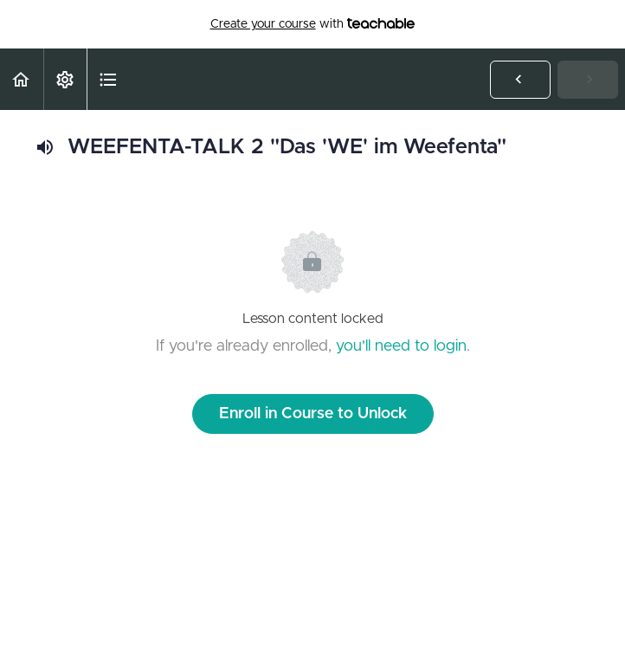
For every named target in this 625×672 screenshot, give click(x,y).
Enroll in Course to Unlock (313, 414)
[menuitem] (65, 79)
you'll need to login (401, 346)
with (313, 24)
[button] (22, 79)
